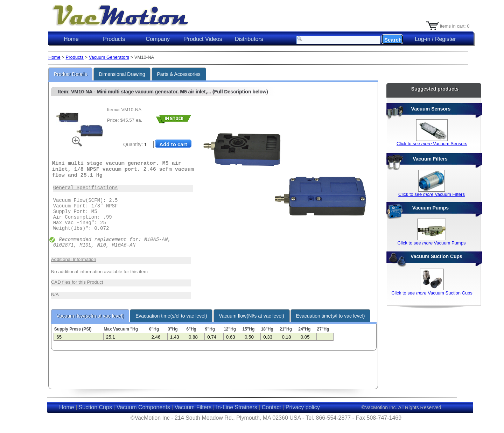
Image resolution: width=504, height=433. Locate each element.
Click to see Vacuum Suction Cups (432, 293)
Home (71, 39)
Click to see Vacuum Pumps (432, 243)
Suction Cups (95, 407)
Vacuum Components (143, 407)
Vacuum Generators (109, 57)
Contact (271, 407)
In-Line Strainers (236, 407)
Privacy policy (303, 407)
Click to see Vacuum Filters (432, 194)
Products (75, 57)
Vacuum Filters (193, 407)
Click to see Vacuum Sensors (432, 144)
